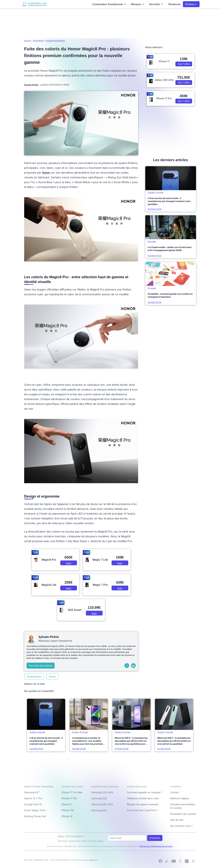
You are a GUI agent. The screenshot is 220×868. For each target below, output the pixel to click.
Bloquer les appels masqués (143, 804)
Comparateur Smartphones (109, 4)
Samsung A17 (32, 792)
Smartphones (34, 676)
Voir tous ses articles (41, 666)
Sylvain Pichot (31, 85)
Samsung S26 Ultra (102, 792)
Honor (46, 173)
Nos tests (156, 4)
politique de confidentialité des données (156, 846)
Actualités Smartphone (55, 41)
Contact (175, 792)
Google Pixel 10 (33, 804)
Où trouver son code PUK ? (142, 810)
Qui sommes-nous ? (181, 826)
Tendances (174, 4)
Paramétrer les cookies (183, 814)
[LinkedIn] (133, 666)
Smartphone (38, 41)
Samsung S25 (99, 810)
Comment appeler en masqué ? (144, 792)
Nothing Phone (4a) (35, 816)
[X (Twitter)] (127, 666)
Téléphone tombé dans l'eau (143, 798)
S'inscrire (155, 838)
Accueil (27, 41)
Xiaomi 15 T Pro (33, 798)
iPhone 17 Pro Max (72, 792)
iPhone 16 (67, 816)
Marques (138, 4)
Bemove (93, 860)
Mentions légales (180, 798)
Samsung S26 (99, 798)
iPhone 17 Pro (69, 798)
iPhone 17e (68, 810)
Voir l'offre (69, 564)
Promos (191, 4)
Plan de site (177, 820)
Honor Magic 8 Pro (35, 810)
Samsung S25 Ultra (102, 804)
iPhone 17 (67, 804)
